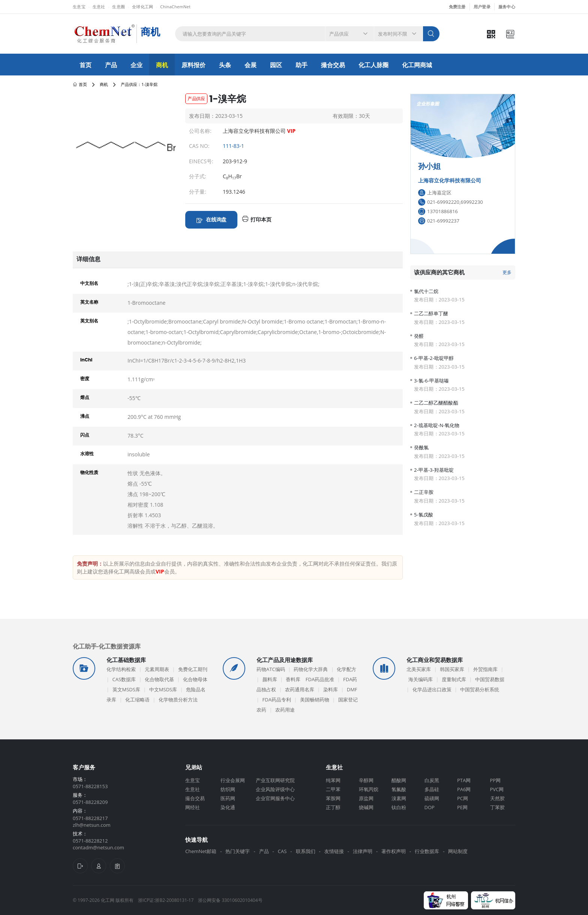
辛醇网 (366, 780)
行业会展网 (233, 780)
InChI (86, 360)
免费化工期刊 (193, 669)
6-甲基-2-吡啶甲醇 (434, 358)
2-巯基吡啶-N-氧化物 (437, 425)
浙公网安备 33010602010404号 (230, 900)
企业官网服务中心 (275, 798)
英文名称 (89, 302)
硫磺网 (432, 798)
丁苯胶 (497, 807)
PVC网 (497, 789)
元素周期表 (157, 669)
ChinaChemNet (175, 7)
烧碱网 (366, 807)
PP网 (496, 780)
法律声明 (363, 851)
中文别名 (89, 283)
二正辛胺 (424, 492)
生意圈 (118, 7)
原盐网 (366, 798)
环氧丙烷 (369, 789)
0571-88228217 (90, 818)
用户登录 (482, 7)
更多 (507, 272)
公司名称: (200, 131)
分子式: (198, 176)
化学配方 (346, 669)
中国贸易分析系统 (480, 689)
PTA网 (464, 780)
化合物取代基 (159, 679)
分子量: (198, 192)
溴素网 (399, 798)
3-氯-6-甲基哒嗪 (431, 381)
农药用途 (285, 710)
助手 (301, 65)
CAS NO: (199, 146)
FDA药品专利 (277, 700)
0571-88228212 (90, 841)
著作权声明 (394, 851)
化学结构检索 (121, 669)
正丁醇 (333, 807)
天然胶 (497, 798)
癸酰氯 (421, 448)
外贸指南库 (485, 669)
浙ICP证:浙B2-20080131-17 (166, 900)
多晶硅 (432, 789)
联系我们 (306, 851)
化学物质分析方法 (178, 700)
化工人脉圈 (373, 65)
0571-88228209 (90, 802)
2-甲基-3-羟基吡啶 (434, 470)
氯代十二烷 (426, 291)
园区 (276, 65)
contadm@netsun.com (98, 847)
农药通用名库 (300, 689)
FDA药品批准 (320, 679)
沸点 (85, 416)
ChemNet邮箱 (201, 851)
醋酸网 (399, 780)
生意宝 (79, 7)
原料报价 (193, 65)
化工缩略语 (137, 700)
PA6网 (464, 789)
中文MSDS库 (163, 689)
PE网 (462, 807)
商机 (162, 65)
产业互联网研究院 (275, 780)
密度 (85, 378)
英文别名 (89, 321)
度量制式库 (454, 679)
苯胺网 (333, 798)
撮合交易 (333, 65)
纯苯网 (333, 780)
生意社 (99, 7)
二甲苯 (333, 789)
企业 (136, 65)
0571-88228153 (90, 786)
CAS (282, 851)
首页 (85, 65)
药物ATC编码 (271, 669)
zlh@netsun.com (92, 825)
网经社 (193, 807)
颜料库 (270, 679)
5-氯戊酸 (424, 515)
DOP (430, 807)
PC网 (463, 798)
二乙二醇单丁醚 (431, 314)
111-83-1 (233, 146)
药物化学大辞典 (311, 669)
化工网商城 (417, 65)
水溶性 (87, 454)
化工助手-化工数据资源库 (107, 646)
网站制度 (458, 851)
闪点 (85, 435)
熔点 (85, 397)
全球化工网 (142, 7)
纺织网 (228, 789)
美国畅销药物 (315, 700)
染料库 (331, 689)
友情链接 (334, 851)
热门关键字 (238, 851)
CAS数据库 (124, 679)
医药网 (228, 798)
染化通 (228, 807)
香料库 (293, 679)
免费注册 (457, 7)
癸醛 (419, 336)
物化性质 (89, 472)
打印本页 (261, 219)
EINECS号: (201, 161)
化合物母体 (195, 679)
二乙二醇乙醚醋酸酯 (436, 403)
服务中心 (507, 7)
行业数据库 (427, 851)
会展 (250, 65)
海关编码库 (421, 679)
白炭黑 (432, 780)
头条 (225, 65)
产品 (111, 65)
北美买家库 (419, 669)
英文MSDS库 (126, 689)
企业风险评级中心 (275, 789)
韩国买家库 (452, 669)
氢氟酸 (399, 789)
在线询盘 (216, 219)
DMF (352, 689)
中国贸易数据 (490, 679)
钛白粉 (399, 807)
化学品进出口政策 (432, 689)
